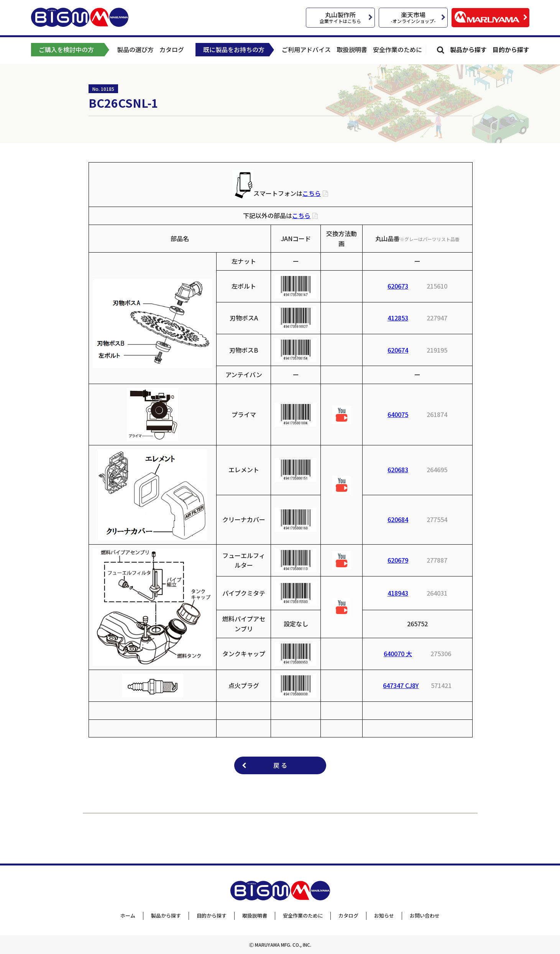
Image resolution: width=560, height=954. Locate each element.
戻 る (280, 765)
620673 (398, 286)
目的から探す (511, 49)
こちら (312, 193)
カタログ (172, 49)
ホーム (128, 915)
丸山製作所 (340, 17)
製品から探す (468, 49)
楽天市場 (413, 17)
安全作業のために (397, 49)
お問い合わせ (425, 915)
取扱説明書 (352, 49)
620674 (398, 350)
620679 (398, 560)
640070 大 (398, 654)
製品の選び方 (135, 49)
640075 (398, 414)
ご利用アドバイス (306, 49)
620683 (398, 470)
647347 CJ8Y (401, 685)
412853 (398, 318)
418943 (398, 593)
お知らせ (384, 915)
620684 (398, 519)
